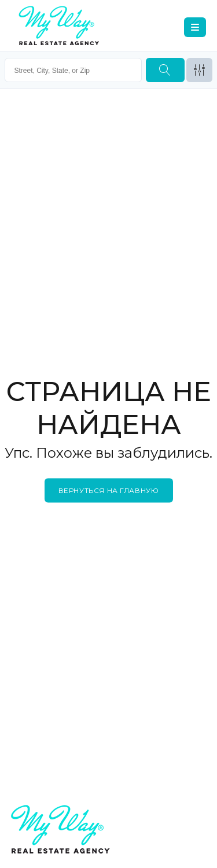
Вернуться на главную (109, 490)
